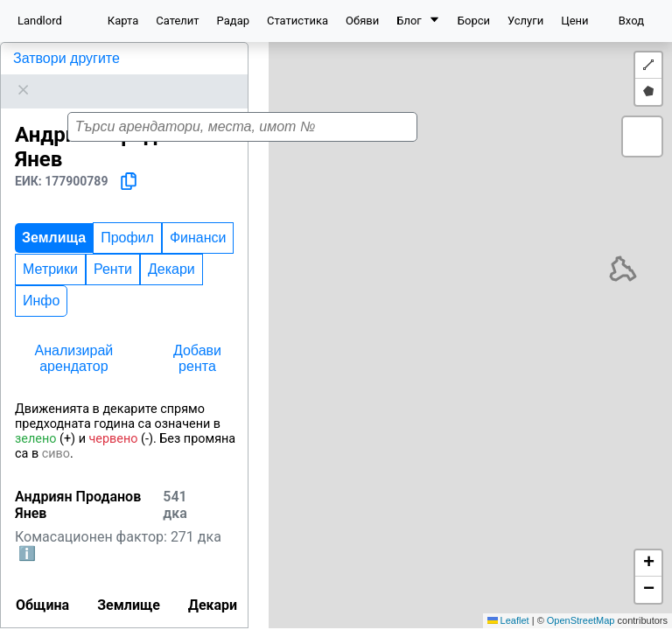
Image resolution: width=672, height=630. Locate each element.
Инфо (41, 279)
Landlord (40, 21)
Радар (233, 21)
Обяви (362, 21)
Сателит (177, 21)
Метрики (50, 247)
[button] (449, 366)
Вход (631, 21)
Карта (123, 21)
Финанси (198, 216)
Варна (81, 619)
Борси (474, 21)
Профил (127, 216)
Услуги (525, 21)
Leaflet (508, 620)
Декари (171, 247)
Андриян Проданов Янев (95, 58)
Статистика (297, 21)
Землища (54, 216)
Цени (574, 21)
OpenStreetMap (581, 620)
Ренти (113, 247)
